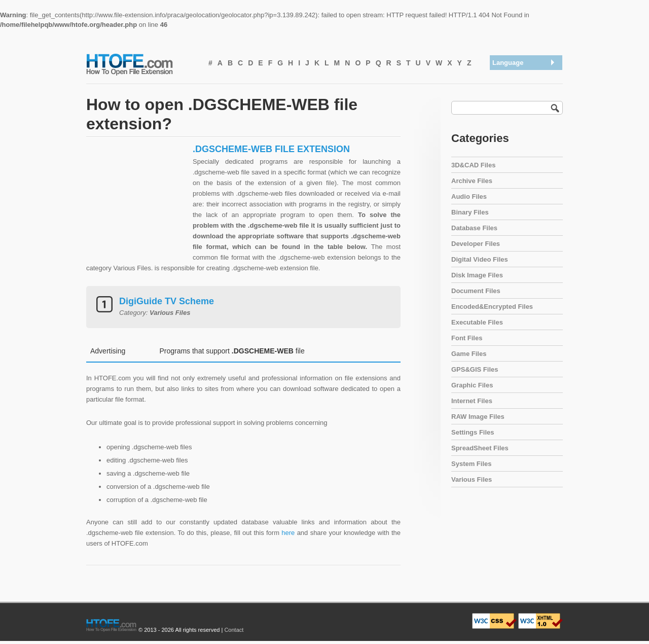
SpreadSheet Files (480, 448)
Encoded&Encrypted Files (492, 307)
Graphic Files (472, 385)
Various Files (472, 479)
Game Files (469, 354)
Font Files (467, 338)
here (288, 533)
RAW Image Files (478, 417)
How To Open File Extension (141, 64)
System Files (472, 464)
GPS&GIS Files (475, 369)
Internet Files (472, 401)
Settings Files (473, 432)
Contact (234, 630)
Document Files (476, 291)
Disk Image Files (477, 275)
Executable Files (477, 322)
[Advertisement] (137, 207)
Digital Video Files (480, 259)
